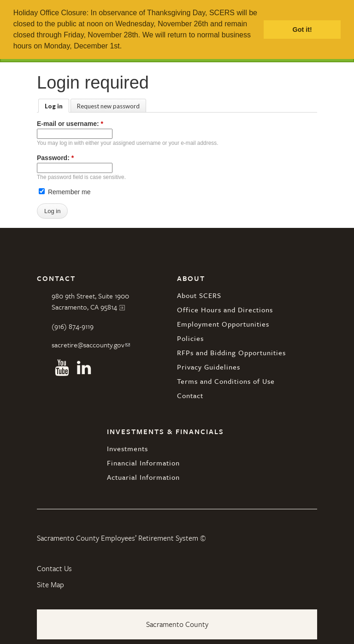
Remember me (65, 192)
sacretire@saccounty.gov (88, 345)
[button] (125, 47)
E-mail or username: (70, 124)
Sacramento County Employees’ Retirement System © (121, 538)
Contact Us (54, 568)
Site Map (50, 584)
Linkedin (84, 368)
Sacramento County (177, 624)
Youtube (62, 368)
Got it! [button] (302, 30)
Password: (55, 158)
